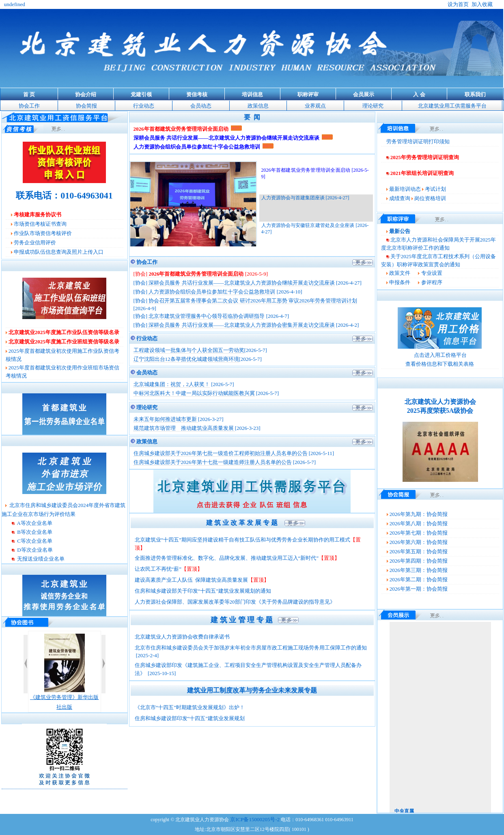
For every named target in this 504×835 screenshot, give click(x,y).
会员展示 (364, 94)
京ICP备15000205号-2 (255, 819)
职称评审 (308, 94)
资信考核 (197, 94)
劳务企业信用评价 (35, 243)
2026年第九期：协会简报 (419, 514)
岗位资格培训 (430, 198)
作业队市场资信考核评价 (43, 233)
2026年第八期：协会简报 (419, 523)
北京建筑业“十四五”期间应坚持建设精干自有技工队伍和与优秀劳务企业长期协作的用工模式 (243, 540)
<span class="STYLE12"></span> (440, 717)
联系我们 (475, 94)
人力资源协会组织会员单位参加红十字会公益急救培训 (211, 292)
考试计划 (435, 189)
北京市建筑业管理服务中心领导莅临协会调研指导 (206, 316)
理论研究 (373, 106)
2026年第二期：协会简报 (419, 579)
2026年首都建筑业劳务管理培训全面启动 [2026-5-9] (315, 173)
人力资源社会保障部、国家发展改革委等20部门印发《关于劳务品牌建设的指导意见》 (235, 602)
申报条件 (400, 282)
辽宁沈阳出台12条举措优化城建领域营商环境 (186, 359)
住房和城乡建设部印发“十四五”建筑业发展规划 (190, 718)
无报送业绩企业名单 (40, 559)
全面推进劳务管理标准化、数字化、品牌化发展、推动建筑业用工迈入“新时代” (227, 558)
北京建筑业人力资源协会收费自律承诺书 (183, 637)
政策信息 (258, 106)
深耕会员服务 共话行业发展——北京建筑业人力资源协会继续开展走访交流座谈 (241, 283)
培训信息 (252, 94)
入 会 (419, 94)
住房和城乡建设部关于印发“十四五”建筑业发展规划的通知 (203, 591)
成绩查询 (400, 198)
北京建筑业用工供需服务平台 (452, 106)
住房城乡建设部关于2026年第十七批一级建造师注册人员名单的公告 (213, 462)
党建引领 (141, 94)
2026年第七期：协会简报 (419, 533)
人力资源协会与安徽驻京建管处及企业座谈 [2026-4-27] (315, 229)
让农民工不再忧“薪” (158, 569)
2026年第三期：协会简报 (419, 570)
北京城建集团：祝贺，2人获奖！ (172, 384)
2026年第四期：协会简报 (419, 561)
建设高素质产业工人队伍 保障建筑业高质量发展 (192, 580)
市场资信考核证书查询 (40, 224)
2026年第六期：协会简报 (419, 542)
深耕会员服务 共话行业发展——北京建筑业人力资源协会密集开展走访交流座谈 (241, 325)
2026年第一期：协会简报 (419, 589)
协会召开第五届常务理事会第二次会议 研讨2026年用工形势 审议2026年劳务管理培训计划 (252, 301)
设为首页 (458, 4)
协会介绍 (86, 94)
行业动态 (144, 106)
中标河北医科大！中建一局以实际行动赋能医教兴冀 (194, 393)
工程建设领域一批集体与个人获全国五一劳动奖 (189, 350)
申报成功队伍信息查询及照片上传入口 (59, 252)
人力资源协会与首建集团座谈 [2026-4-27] (305, 198)
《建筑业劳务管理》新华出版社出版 (64, 672)
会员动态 (201, 106)
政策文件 (400, 273)
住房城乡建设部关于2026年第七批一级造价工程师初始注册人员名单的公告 (221, 453)
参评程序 (432, 282)
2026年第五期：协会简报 (419, 551)
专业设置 (432, 273)
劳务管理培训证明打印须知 (418, 141)
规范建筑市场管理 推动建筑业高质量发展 (184, 428)
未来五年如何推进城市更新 (166, 419)
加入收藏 (482, 4)
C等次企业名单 (34, 541)
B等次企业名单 (34, 532)
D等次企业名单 (34, 550)
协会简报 (86, 106)
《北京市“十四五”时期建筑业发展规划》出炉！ (190, 707)
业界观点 (315, 106)
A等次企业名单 (34, 523)
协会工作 (29, 106)
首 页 (29, 94)
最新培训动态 (405, 189)
